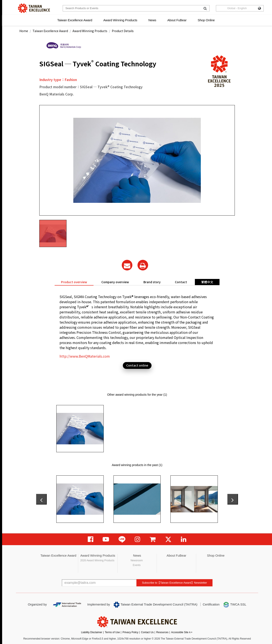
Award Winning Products (120, 20)
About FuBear (177, 20)
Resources (162, 632)
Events (137, 565)
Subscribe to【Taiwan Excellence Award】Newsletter (174, 583)
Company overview (115, 282)
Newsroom (137, 560)
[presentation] (41, 499)
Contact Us (147, 632)
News (152, 20)
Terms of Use (112, 632)
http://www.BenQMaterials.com (85, 356)
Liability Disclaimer (91, 632)
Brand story (152, 282)
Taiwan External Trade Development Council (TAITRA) (155, 605)
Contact (181, 282)
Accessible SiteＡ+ (182, 632)
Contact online (137, 365)
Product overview (74, 282)
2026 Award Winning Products (97, 560)
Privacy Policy (130, 632)
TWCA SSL (235, 605)
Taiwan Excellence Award (75, 20)
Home (24, 31)
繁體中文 (207, 282)
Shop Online (206, 20)
